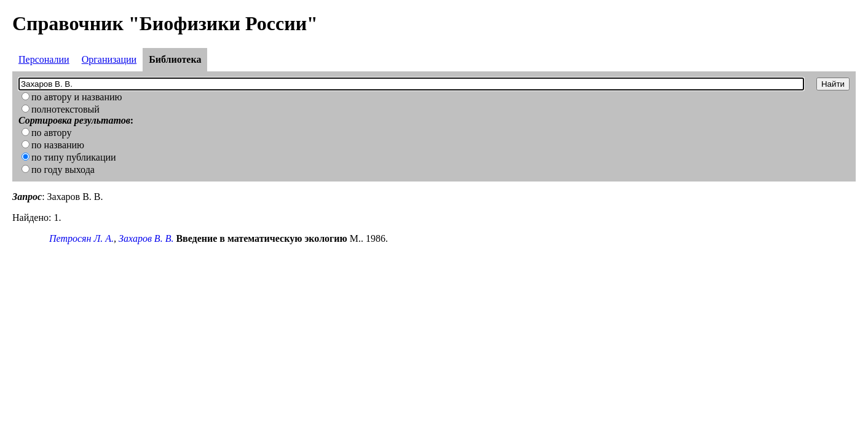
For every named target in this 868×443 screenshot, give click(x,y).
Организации (109, 59)
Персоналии (44, 59)
